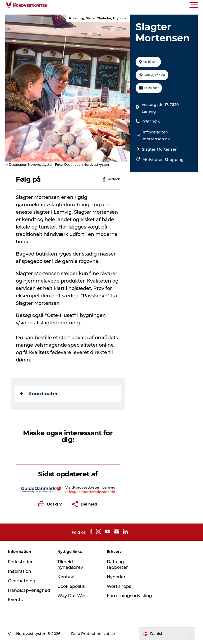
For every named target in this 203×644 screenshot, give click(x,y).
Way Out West (73, 596)
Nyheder (116, 577)
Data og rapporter (117, 565)
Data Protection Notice (93, 634)
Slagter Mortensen (160, 149)
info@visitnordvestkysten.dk (90, 492)
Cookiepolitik (71, 586)
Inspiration (20, 571)
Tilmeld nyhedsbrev (70, 565)
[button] (125, 5)
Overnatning (22, 581)
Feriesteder (20, 562)
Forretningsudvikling (129, 596)
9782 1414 (151, 122)
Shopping (174, 160)
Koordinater (39, 394)
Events (15, 600)
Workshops (119, 586)
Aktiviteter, (154, 160)
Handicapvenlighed (29, 590)
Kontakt (66, 577)
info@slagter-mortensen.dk (156, 136)
